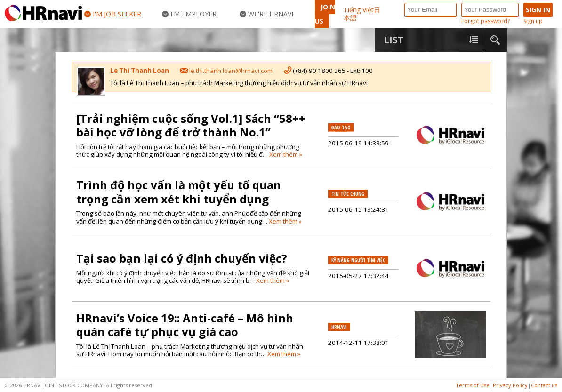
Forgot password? (486, 21)
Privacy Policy (510, 385)
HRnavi (339, 327)
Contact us (544, 385)
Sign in (538, 10)
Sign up (533, 21)
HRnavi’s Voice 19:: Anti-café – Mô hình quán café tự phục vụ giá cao (185, 325)
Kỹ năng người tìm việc (358, 260)
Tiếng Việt (359, 10)
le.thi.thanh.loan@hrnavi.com (231, 71)
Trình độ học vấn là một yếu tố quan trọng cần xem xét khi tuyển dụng (179, 192)
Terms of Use (473, 385)
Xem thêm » (286, 154)
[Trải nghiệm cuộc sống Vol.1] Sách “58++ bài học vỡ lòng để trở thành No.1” (191, 125)
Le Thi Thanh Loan (140, 71)
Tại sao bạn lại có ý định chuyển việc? (182, 258)
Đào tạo (341, 128)
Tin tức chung (348, 194)
